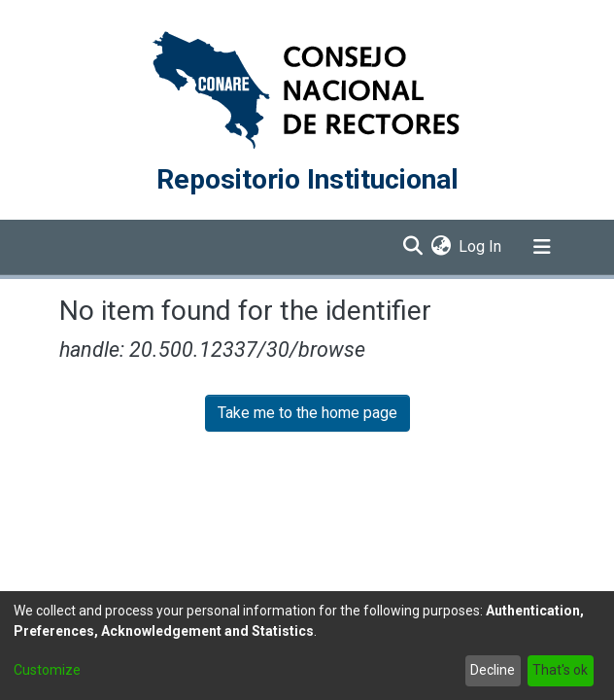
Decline (493, 670)
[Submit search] (412, 247)
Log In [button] (481, 246)
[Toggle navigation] (542, 247)
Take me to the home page (307, 413)
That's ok (560, 670)
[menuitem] (441, 247)
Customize (47, 670)
